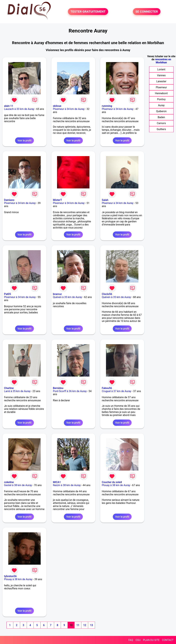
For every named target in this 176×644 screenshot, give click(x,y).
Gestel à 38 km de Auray (18, 485)
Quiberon (161, 111)
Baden (161, 117)
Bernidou (58, 388)
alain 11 (9, 106)
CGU (138, 640)
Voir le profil (24, 141)
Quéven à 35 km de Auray (68, 297)
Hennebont (161, 93)
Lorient (161, 69)
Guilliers (161, 129)
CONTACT (168, 640)
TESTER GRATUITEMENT (88, 12)
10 (71, 625)
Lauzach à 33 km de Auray (19, 109)
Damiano (9, 200)
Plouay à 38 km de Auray (116, 485)
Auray (161, 105)
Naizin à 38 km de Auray (67, 485)
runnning (107, 106)
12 (85, 625)
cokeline (9, 482)
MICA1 (57, 482)
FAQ (131, 640)
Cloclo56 (107, 294)
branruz (57, 294)
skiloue (57, 106)
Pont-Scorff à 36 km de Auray (70, 391)
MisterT (58, 200)
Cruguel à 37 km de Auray (116, 391)
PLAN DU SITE (151, 640)
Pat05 (7, 294)
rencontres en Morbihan (163, 61)
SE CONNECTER (147, 12)
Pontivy (161, 99)
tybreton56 (10, 576)
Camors (161, 123)
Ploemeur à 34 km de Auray (69, 109)
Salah (105, 200)
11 (78, 625)
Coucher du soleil (112, 482)
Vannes (161, 75)
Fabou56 (107, 388)
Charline (9, 388)
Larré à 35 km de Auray (17, 391)
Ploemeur (161, 87)
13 (91, 625)
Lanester (161, 81)
